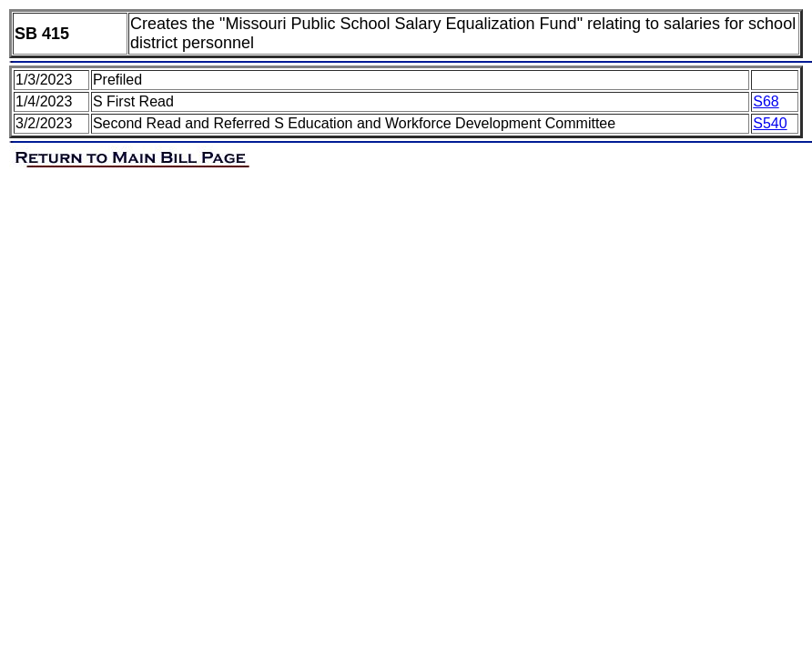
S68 (766, 101)
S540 (770, 123)
